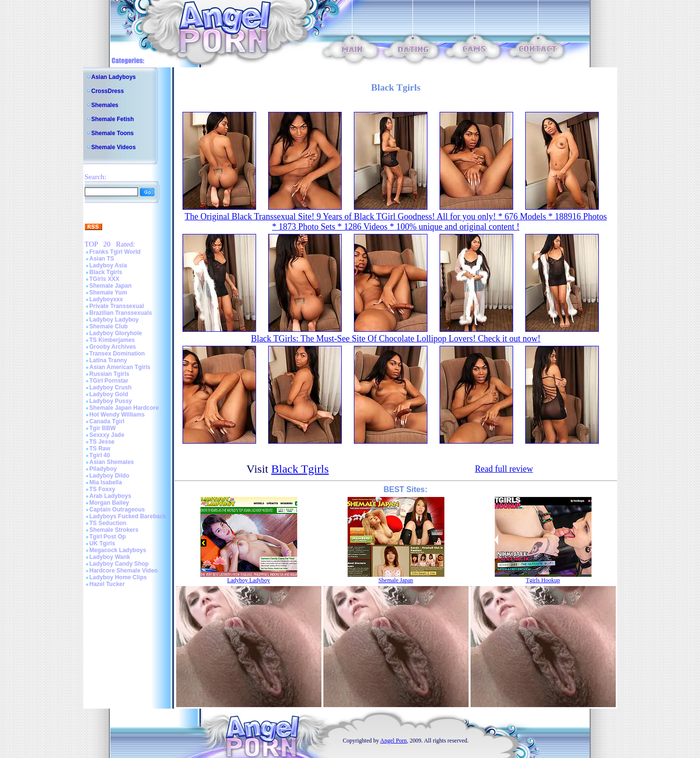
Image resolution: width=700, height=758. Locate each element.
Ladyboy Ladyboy (114, 320)
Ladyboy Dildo (110, 476)
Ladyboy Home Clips (118, 577)
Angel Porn (393, 741)
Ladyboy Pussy (111, 401)
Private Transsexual (117, 306)
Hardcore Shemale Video (124, 571)
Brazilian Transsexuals (121, 313)
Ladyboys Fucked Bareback (128, 516)
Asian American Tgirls (120, 367)
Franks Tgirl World (115, 252)
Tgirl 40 (100, 455)
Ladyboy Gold (109, 394)
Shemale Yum (108, 293)
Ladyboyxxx (106, 299)
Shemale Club (109, 326)
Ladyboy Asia (108, 265)
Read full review (504, 469)
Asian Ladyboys (114, 77)
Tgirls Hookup (543, 580)
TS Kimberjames (112, 340)
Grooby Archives (113, 347)
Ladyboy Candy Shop (119, 564)
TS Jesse (102, 442)
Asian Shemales (112, 462)
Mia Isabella (106, 482)
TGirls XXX (105, 279)
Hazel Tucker (107, 584)
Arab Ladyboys (111, 496)
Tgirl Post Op (108, 537)
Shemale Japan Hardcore (124, 408)
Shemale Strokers (114, 530)
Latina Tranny (108, 360)
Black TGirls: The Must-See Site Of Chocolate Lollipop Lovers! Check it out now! (396, 339)
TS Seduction (108, 523)
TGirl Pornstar (109, 381)
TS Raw (100, 449)
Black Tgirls (106, 272)
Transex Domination (117, 354)
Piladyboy (103, 469)
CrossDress (108, 91)
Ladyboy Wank (110, 557)
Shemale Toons (113, 133)
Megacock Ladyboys (118, 550)
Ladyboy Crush (111, 387)
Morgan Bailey (109, 503)
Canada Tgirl (107, 421)
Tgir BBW (103, 428)
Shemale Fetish (113, 119)
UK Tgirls (102, 543)
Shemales (105, 105)
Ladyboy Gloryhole (116, 333)
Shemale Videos (114, 147)
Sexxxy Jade (107, 435)
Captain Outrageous (117, 510)
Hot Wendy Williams (117, 415)
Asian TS (102, 259)
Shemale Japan (111, 286)
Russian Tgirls (110, 374)
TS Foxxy (102, 489)
